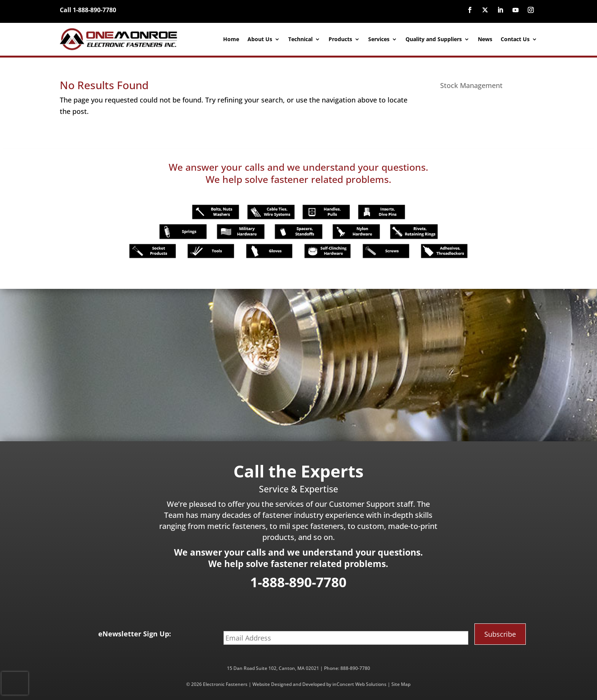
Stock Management (471, 85)
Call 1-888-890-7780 (88, 10)
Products (340, 39)
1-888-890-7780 (298, 582)
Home (231, 39)
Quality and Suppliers (434, 39)
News (485, 39)
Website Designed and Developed (289, 684)
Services (379, 39)
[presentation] (15, 683)
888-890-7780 (355, 668)
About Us (260, 39)
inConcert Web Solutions (359, 684)
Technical (300, 39)
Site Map (401, 684)
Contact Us (515, 39)
